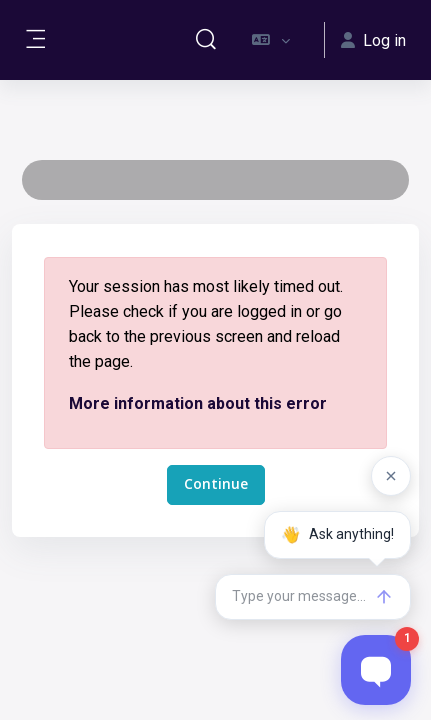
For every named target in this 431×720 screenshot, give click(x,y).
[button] (206, 40)
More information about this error (198, 403)
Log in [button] (373, 40)
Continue (216, 483)
